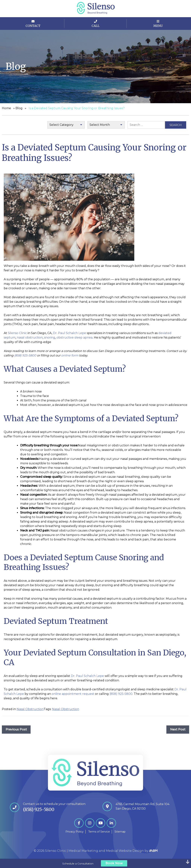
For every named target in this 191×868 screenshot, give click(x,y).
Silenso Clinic (18, 333)
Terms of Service (99, 832)
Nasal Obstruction (30, 709)
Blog (19, 108)
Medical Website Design (125, 851)
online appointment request (73, 694)
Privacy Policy (75, 832)
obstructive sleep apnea (75, 338)
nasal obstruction (30, 338)
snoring (50, 338)
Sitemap (120, 832)
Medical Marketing (83, 851)
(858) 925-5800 (121, 694)
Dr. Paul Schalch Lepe (69, 333)
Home (6, 108)
